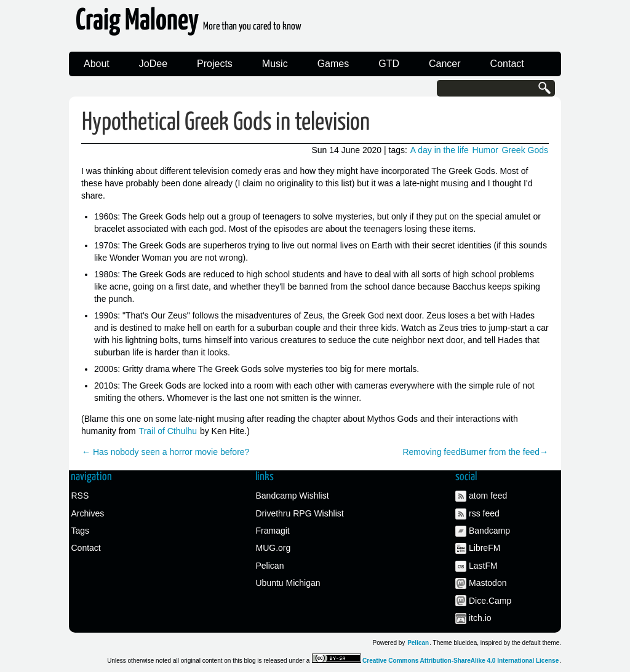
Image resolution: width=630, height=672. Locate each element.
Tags (81, 531)
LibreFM (484, 548)
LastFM (483, 566)
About (97, 64)
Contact (507, 64)
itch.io (480, 618)
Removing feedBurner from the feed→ (475, 452)
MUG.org (273, 548)
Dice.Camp (490, 601)
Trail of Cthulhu (168, 431)
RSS (80, 496)
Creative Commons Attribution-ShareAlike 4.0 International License (461, 661)
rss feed (484, 513)
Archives (88, 513)
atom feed (488, 496)
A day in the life (440, 150)
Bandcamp (489, 531)
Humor (485, 150)
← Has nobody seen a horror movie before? (165, 452)
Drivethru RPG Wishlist (300, 513)
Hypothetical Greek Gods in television (226, 123)
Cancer (445, 64)
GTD (389, 64)
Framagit (273, 531)
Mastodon (488, 583)
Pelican (270, 566)
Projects (215, 64)
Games (333, 64)
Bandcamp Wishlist (293, 496)
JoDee (153, 64)
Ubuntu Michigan (288, 583)
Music (275, 64)
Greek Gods (525, 150)
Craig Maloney (189, 24)
